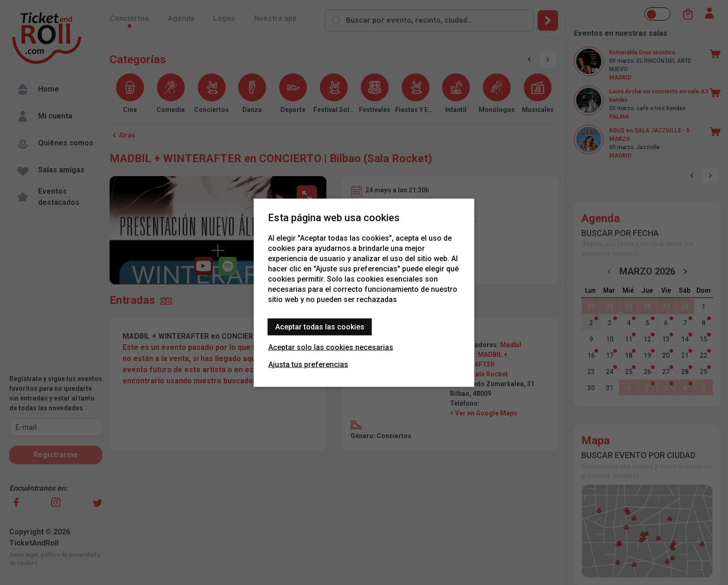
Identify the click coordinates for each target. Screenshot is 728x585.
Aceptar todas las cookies (320, 326)
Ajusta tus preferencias (308, 364)
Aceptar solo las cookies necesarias (331, 347)
